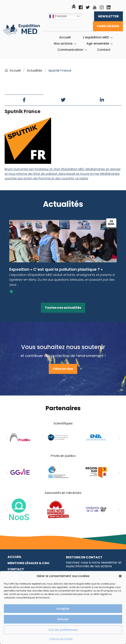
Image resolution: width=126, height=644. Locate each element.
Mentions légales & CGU (28, 563)
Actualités (35, 71)
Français (58, 16)
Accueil (65, 37)
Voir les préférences (63, 630)
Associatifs (53, 493)
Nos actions (63, 44)
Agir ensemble (98, 44)
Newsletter (108, 16)
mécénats (74, 493)
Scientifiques (63, 423)
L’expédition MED (96, 37)
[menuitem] (65, 37)
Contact (104, 50)
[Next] (122, 239)
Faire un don (108, 26)
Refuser (63, 619)
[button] (120, 576)
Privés (55, 456)
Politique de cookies (61, 639)
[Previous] (4, 239)
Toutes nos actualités (63, 308)
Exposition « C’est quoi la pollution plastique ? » (56, 269)
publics (70, 456)
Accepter (63, 609)
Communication (70, 50)
